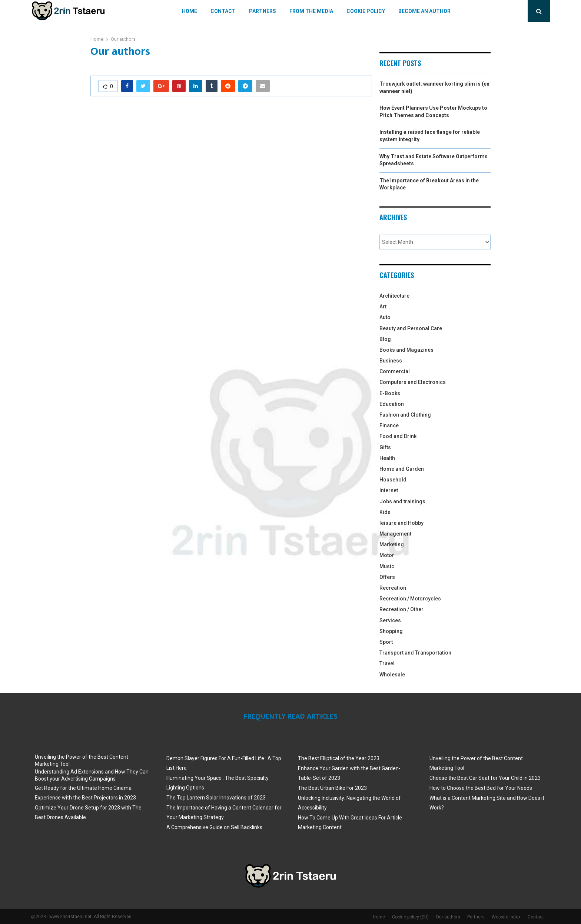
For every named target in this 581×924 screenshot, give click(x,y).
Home (190, 11)
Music (387, 566)
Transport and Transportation (415, 653)
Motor (387, 555)
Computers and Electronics (413, 382)
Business (391, 361)
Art (383, 307)
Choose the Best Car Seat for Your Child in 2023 (485, 778)
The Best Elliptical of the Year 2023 (339, 758)
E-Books (390, 393)
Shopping (391, 631)
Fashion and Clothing (405, 415)
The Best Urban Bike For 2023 (332, 788)
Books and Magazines (406, 350)
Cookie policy (366, 11)
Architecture (394, 296)
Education (392, 404)
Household (393, 480)
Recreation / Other (401, 609)
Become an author (424, 11)
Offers (387, 577)
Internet (389, 490)
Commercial (395, 371)
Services (390, 620)
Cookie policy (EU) (410, 917)
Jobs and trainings (402, 501)
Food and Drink (398, 436)
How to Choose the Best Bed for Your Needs (481, 788)
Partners (263, 11)
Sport (386, 642)
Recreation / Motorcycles (410, 599)
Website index (506, 917)
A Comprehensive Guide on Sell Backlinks (214, 827)
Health (387, 458)
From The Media (311, 11)
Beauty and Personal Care (411, 328)
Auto (385, 317)
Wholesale (392, 675)
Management (395, 534)
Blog (385, 339)
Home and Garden (402, 469)
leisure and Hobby (401, 523)
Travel (387, 663)
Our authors (448, 917)
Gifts (385, 447)
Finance (389, 425)
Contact (223, 11)
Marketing (392, 544)
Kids (385, 512)
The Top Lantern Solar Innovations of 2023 (216, 798)
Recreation (393, 588)
